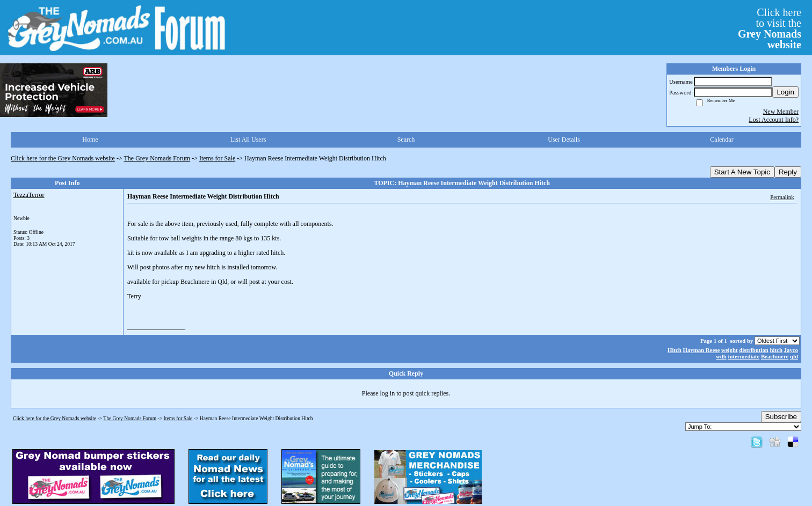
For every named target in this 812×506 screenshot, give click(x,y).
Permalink (782, 197)
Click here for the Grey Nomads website (63, 158)
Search (406, 140)
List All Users (248, 140)
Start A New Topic (742, 172)
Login (785, 92)
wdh (721, 356)
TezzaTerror (29, 195)
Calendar (722, 140)
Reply (788, 172)
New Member (781, 112)
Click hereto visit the (770, 28)
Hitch (675, 350)
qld (794, 356)
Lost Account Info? (774, 120)
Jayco (791, 350)
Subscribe (781, 417)
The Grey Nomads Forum (157, 158)
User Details (564, 140)
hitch (776, 350)
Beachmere (775, 356)
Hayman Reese (702, 350)
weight (730, 350)
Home (90, 140)
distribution (754, 350)
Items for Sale (217, 158)
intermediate (744, 356)
